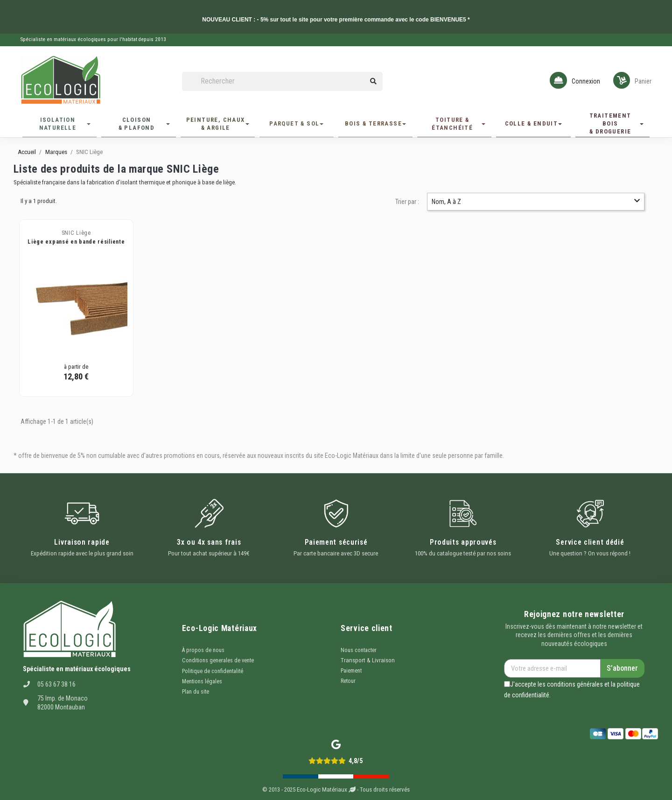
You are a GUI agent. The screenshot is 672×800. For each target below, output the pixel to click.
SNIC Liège (76, 233)
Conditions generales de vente (218, 660)
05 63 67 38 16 (56, 684)
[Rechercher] (282, 81)
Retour (348, 681)
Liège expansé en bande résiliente (76, 242)
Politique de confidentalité (213, 671)
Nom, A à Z (536, 201)
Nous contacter (359, 650)
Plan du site (196, 692)
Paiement (351, 671)
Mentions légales (202, 681)
